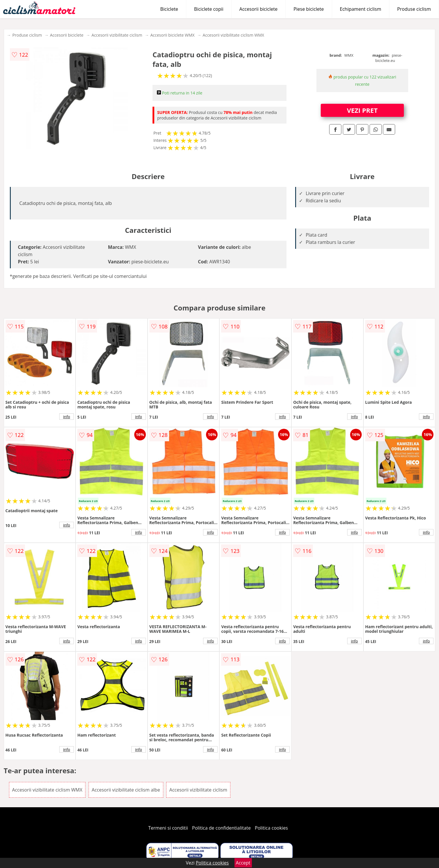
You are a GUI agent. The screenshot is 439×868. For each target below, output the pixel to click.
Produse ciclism (414, 9)
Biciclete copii (209, 9)
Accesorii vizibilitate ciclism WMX (234, 35)
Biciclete (169, 9)
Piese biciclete (309, 9)
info (67, 417)
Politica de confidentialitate (221, 828)
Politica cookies (271, 828)
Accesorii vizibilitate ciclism (117, 35)
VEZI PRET (362, 110)
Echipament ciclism (361, 9)
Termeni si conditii (168, 828)
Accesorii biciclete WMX (172, 35)
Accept (243, 863)
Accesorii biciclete (258, 9)
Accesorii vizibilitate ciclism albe (126, 790)
